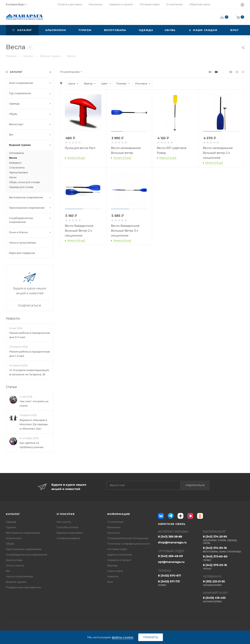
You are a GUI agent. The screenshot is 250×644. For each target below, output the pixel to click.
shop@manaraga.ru (172, 542)
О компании (115, 522)
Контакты (113, 533)
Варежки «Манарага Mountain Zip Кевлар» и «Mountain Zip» (34, 424)
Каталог (13, 514)
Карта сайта (115, 571)
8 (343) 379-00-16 (224, 567)
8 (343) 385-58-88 (170, 537)
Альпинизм (13, 538)
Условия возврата (68, 538)
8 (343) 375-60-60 (224, 558)
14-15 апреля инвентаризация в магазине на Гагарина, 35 (29, 372)
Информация (119, 514)
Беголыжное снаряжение (23, 533)
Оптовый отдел (117, 549)
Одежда (11, 522)
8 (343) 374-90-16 (224, 550)
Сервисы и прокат (119, 560)
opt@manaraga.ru (171, 562)
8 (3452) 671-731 (179, 583)
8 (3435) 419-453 (224, 600)
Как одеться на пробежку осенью (31, 445)
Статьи (11, 387)
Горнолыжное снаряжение (24, 549)
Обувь (10, 544)
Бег (8, 571)
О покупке (66, 514)
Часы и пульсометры (19, 576)
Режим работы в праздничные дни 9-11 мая (30, 335)
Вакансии (114, 527)
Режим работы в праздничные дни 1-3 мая (30, 354)
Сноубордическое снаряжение (27, 555)
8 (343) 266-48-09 (170, 556)
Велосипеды (14, 560)
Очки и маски (15, 565)
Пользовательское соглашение (128, 538)
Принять (151, 637)
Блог (110, 582)
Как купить (64, 522)
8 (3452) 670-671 (169, 576)
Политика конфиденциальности (129, 544)
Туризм (11, 527)
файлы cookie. (123, 637)
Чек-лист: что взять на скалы (34, 403)
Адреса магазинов (120, 555)
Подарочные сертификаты (23, 587)
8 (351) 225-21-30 (224, 583)
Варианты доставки (70, 533)
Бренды (112, 565)
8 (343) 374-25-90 (224, 540)
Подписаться (195, 485)
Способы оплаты (68, 527)
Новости (13, 318)
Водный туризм (16, 582)
